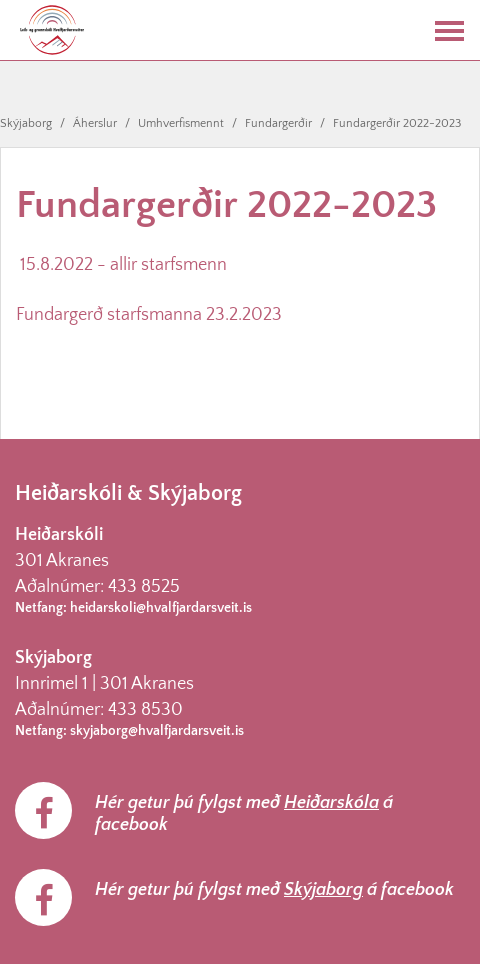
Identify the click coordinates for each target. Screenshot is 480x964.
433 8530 (145, 710)
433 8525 (144, 587)
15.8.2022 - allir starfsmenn (123, 265)
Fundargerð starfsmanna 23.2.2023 (149, 315)
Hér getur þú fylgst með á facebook (244, 814)
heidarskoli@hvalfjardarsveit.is (161, 608)
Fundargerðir (278, 123)
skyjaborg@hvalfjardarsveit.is (157, 731)
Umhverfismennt (181, 123)
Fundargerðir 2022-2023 (397, 123)
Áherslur (95, 123)
